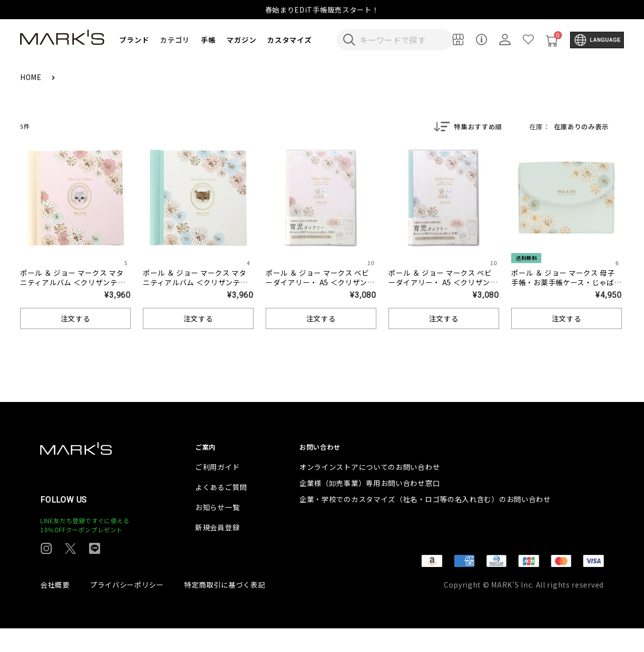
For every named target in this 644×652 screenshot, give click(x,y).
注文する (76, 319)
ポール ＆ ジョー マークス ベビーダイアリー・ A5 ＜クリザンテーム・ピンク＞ (320, 283)
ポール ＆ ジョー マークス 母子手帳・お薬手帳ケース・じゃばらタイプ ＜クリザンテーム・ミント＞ (567, 288)
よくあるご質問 (221, 511)
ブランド (134, 40)
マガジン (241, 40)
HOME (32, 77)
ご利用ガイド (217, 491)
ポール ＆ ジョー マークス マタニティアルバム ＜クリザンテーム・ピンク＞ (73, 283)
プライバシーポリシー (127, 608)
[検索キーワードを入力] (401, 40)
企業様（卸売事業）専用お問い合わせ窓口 (370, 507)
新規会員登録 (217, 551)
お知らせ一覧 (217, 531)
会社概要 (55, 608)
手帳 (208, 40)
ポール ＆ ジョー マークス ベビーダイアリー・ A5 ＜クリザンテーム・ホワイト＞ (443, 283)
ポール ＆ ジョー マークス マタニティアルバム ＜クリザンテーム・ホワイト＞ (195, 283)
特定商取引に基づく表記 (225, 608)
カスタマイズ (289, 40)
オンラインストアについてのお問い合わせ (370, 491)
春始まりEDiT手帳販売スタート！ (322, 10)
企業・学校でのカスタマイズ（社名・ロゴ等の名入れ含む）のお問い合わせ (425, 523)
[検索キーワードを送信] (349, 40)
